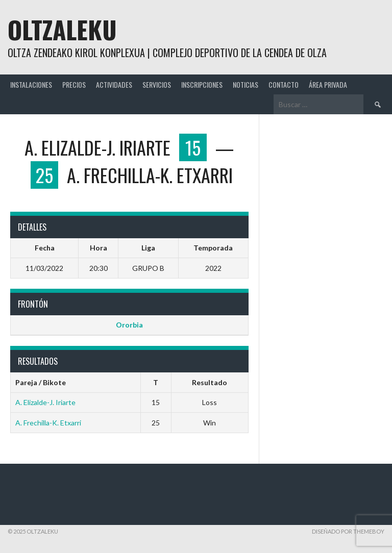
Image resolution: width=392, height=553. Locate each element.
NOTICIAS (246, 84)
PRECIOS (74, 84)
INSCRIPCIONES (202, 84)
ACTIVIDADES (114, 84)
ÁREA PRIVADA (328, 84)
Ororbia (129, 325)
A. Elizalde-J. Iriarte (45, 402)
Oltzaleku (62, 29)
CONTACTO (284, 84)
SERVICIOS (157, 84)
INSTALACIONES (31, 84)
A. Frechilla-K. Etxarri (48, 423)
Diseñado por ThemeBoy (348, 531)
